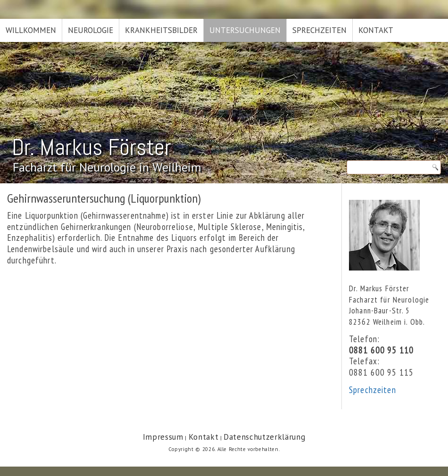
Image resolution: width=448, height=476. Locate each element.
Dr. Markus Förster (91, 147)
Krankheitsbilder (161, 30)
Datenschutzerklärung (264, 437)
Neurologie (91, 30)
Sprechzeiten (319, 30)
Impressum (163, 437)
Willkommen (31, 30)
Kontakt (376, 30)
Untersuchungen (245, 30)
